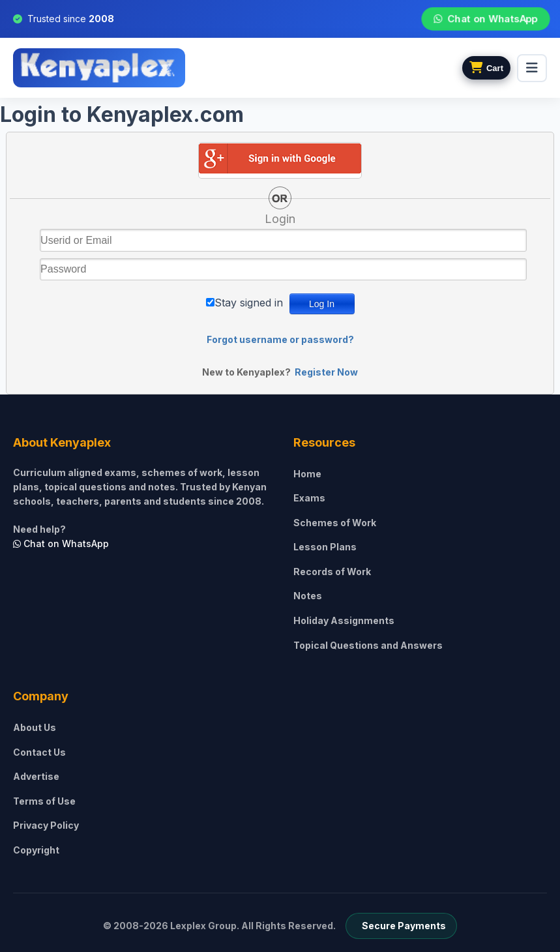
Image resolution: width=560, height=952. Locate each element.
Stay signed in (249, 303)
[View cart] (486, 68)
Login (280, 219)
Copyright (36, 850)
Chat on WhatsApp (485, 19)
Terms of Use (44, 801)
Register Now (326, 372)
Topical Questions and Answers (368, 645)
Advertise (36, 776)
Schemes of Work (335, 523)
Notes (308, 596)
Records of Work (332, 572)
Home (307, 474)
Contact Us (39, 752)
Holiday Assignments (344, 620)
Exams (309, 498)
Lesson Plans (325, 547)
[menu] (532, 68)
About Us (35, 727)
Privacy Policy (46, 825)
